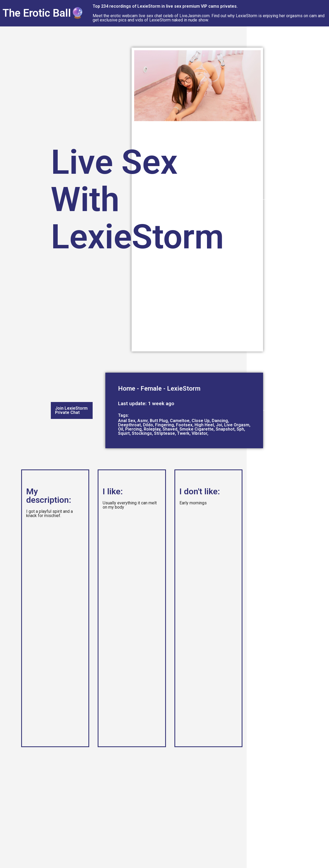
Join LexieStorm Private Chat (71, 410)
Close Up (201, 421)
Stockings (142, 433)
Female (151, 389)
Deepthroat (129, 425)
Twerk (183, 433)
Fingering (164, 425)
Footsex (184, 425)
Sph (240, 429)
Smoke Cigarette (197, 429)
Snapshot (225, 429)
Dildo (148, 425)
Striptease (164, 433)
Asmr (143, 421)
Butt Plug (159, 421)
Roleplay (152, 429)
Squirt (124, 433)
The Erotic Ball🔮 (43, 13)
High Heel (204, 425)
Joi (219, 425)
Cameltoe (180, 421)
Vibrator (199, 433)
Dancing (220, 421)
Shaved (170, 429)
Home (127, 389)
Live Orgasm (237, 425)
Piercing (133, 429)
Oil (121, 429)
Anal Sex (127, 421)
